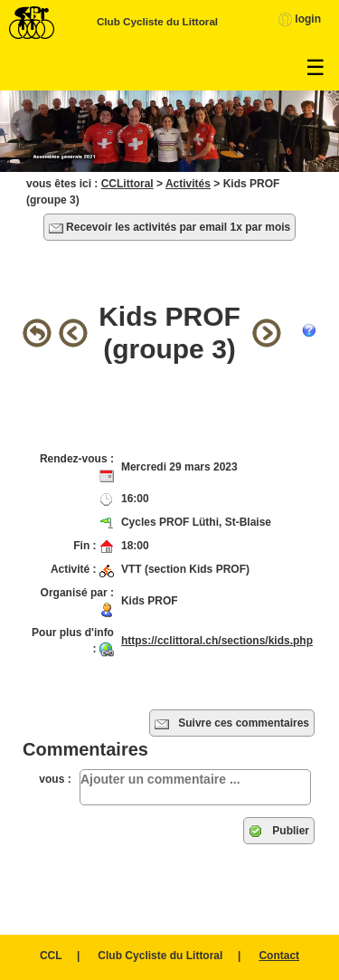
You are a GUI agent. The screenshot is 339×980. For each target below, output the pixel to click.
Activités (188, 184)
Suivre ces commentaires (232, 724)
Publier (279, 832)
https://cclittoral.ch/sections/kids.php (217, 641)
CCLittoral (127, 184)
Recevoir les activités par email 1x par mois (169, 228)
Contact (279, 956)
